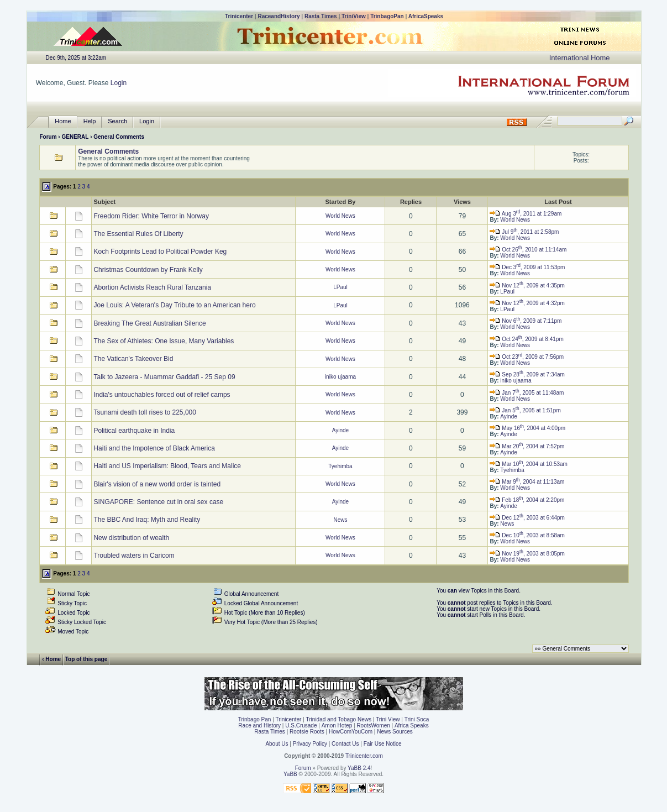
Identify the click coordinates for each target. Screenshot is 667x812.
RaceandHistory (279, 16)
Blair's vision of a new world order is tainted (157, 484)
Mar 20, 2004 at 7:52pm (527, 446)
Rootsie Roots (307, 732)
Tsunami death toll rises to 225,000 (145, 412)
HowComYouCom (351, 732)
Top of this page (86, 659)
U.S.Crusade (301, 725)
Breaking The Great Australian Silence (149, 323)
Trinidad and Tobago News (339, 719)
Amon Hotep (337, 725)
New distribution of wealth (131, 538)
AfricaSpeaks (426, 16)
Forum (48, 137)
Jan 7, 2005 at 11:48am (527, 393)
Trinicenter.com (364, 756)
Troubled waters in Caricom (134, 556)
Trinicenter (239, 16)
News (340, 520)
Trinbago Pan (255, 719)
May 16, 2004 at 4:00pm (527, 428)
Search (117, 121)
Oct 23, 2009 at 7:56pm (527, 357)
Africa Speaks (412, 725)
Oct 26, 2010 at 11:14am (528, 250)
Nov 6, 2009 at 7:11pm (526, 321)
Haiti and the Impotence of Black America (154, 448)
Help (90, 121)
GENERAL (75, 137)
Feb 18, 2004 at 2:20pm (527, 500)
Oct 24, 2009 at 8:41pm (526, 339)
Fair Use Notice (383, 744)
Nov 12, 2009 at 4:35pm (527, 285)
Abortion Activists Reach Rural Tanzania (152, 287)
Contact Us (345, 744)
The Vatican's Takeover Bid (133, 359)
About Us (277, 744)
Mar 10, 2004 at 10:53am (528, 464)
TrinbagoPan (387, 16)
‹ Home (51, 659)
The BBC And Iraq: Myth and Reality (147, 520)
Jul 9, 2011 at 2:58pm (524, 232)
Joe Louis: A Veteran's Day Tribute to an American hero (174, 305)
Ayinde (508, 417)
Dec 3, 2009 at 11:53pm (527, 267)
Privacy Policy (310, 744)
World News (340, 216)
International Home (580, 58)
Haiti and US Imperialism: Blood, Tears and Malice (167, 466)
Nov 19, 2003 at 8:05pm (527, 554)
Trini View (388, 719)
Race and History (259, 725)
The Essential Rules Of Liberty (138, 234)
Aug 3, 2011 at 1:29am (526, 214)
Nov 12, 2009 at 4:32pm (527, 303)
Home (63, 121)
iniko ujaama (340, 377)
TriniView (354, 16)
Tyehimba (340, 466)
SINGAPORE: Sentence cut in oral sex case (158, 502)
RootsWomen (373, 725)
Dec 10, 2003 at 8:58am (527, 535)
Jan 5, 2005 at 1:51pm (525, 410)
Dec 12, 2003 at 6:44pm (527, 518)
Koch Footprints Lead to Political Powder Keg (160, 252)
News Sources (395, 732)
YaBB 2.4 (359, 768)
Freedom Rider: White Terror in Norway (151, 216)
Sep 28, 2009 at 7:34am (527, 374)
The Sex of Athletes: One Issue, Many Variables (164, 341)
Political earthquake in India (134, 431)
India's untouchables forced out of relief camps (162, 395)
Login (119, 83)
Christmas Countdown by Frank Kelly (148, 270)
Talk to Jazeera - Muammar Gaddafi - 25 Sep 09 (164, 377)
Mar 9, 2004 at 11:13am (527, 482)
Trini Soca (417, 719)
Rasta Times (321, 16)
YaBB (290, 774)
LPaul (340, 287)
